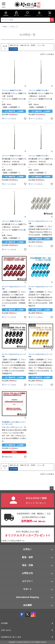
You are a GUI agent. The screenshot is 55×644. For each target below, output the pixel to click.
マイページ (39, 14)
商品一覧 (16, 14)
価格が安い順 (14, 45)
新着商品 (6, 14)
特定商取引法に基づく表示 (11, 637)
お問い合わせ (6, 630)
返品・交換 (27, 565)
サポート (27, 589)
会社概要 (27, 605)
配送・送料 (27, 557)
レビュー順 (41, 45)
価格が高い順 (25, 45)
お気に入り (27, 14)
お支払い (27, 549)
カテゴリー (27, 581)
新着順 (33, 45)
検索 (52, 20)
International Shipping (27, 597)
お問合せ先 (27, 573)
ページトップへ (52, 488)
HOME (5, 27)
